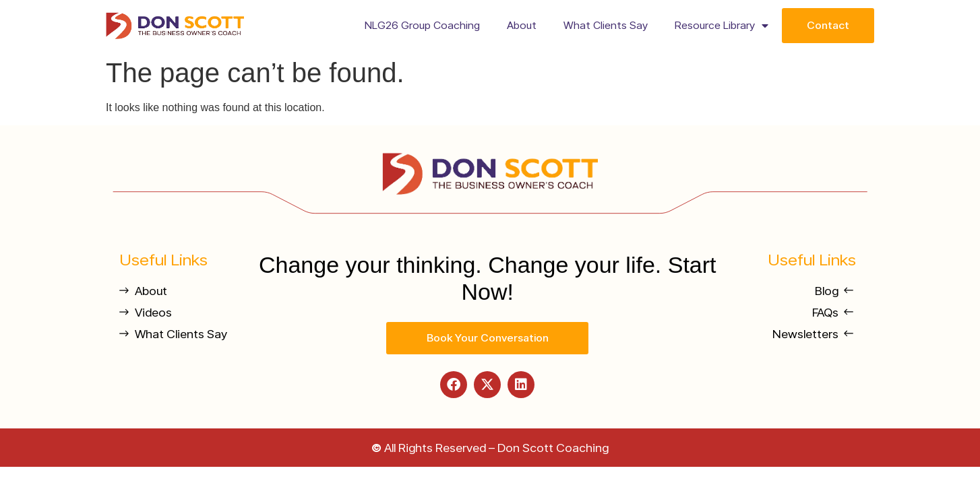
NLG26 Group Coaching (422, 25)
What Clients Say (606, 25)
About (522, 25)
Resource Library (722, 26)
